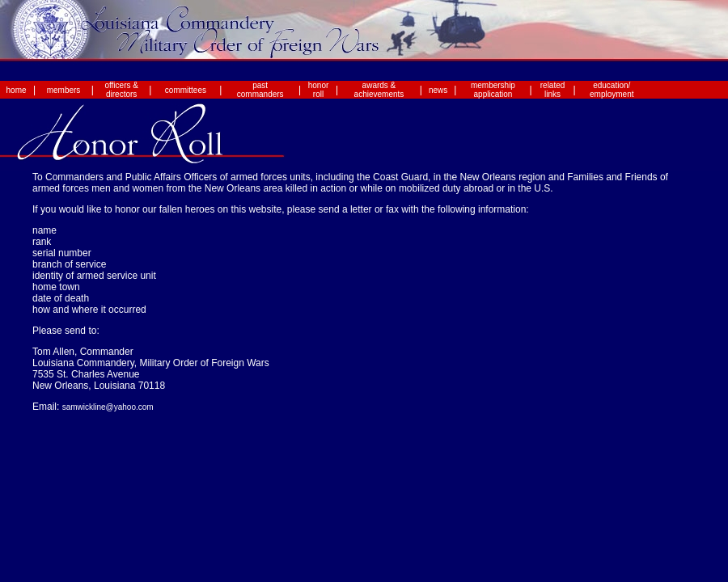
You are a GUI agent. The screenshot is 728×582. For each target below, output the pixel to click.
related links (553, 90)
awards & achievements (379, 90)
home (17, 90)
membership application (493, 90)
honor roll (319, 90)
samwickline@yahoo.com (108, 407)
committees (186, 90)
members (64, 90)
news (438, 90)
